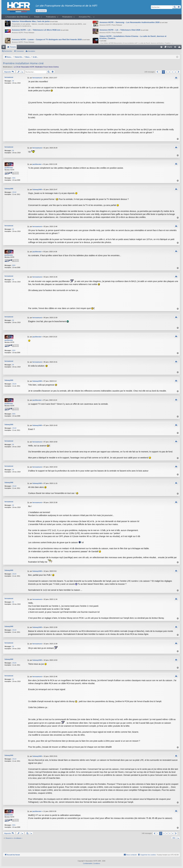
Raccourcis (4, 48)
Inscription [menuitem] (180, 48)
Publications (51, 17)
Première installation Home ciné (23, 63)
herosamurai (9, 77)
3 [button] (167, 72)
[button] (157, 72)
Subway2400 (9, 188)
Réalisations (67, 17)
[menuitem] (161, 47)
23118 (14, 192)
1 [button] (160, 72)
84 (13, 81)
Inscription (32, 51)
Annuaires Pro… (85, 17)
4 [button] (170, 72)
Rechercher (8, 51)
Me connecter (41, 11)
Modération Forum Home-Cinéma (47, 67)
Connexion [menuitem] (176, 48)
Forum (37, 17)
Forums (13, 47)
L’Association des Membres (17, 17)
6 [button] (175, 72)
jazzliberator (9, 167)
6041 (14, 178)
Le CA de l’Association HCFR (24, 67)
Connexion (20, 51)
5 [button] (172, 72)
